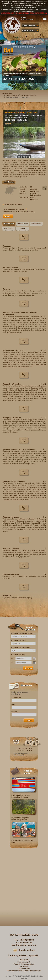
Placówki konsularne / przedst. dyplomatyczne (24, 971)
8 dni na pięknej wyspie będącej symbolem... (21, 796)
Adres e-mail (16, 697)
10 (35, 47)
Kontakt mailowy (27, 950)
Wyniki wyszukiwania (28, 95)
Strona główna (11, 95)
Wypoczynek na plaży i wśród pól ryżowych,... (21, 819)
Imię (13, 705)
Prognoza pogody (24, 962)
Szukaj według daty (18, 655)
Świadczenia (36, 223)
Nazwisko (15, 712)
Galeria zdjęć (23, 223)
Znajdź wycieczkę (28, 30)
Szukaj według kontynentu (21, 647)
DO (12, 662)
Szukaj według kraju (18, 640)
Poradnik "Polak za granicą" (24, 964)
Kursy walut (24, 966)
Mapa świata (24, 960)
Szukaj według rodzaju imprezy (22, 633)
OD (12, 658)
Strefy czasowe (24, 968)
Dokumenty (9, 228)
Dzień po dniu (9, 223)
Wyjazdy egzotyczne (29, 25)
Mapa (23, 228)
